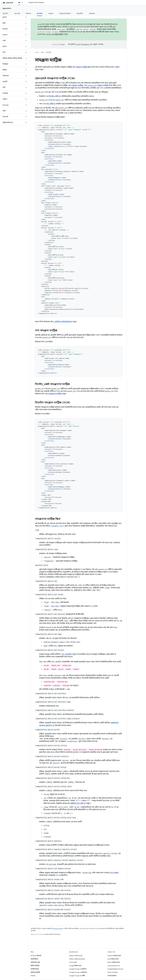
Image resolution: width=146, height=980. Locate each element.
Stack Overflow (113, 972)
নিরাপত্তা (28, 13)
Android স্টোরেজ (36, 956)
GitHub (33, 976)
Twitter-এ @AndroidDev (77, 959)
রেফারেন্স (92, 13)
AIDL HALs (55, 606)
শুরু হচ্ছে (17, 13)
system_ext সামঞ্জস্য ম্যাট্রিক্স (98, 85)
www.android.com (114, 966)
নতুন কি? (5, 13)
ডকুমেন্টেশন (7, 8)
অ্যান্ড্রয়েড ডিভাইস (65, 13)
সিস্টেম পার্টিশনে (55, 96)
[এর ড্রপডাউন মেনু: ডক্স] (23, 3)
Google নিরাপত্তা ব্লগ (75, 966)
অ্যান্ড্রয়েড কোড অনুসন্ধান (36, 3)
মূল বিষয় (49, 52)
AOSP (37, 52)
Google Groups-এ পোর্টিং (77, 976)
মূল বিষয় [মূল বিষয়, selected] (40, 13)
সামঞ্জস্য (51, 13)
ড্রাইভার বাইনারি (35, 972)
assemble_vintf (57, 526)
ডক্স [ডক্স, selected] (19, 3)
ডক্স (42, 52)
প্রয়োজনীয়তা (34, 959)
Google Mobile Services (115, 969)
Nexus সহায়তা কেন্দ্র (114, 962)
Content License (57, 929)
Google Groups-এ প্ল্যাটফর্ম (78, 969)
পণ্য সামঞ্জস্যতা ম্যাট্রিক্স (53, 394)
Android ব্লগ (73, 962)
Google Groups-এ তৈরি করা (78, 972)
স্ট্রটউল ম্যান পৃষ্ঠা (77, 803)
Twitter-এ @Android (76, 956)
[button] (12, 17)
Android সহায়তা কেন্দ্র (114, 956)
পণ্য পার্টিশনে (51, 104)
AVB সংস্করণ (114, 873)
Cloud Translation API (84, 44)
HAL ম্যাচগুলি (67, 654)
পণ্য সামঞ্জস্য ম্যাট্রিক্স (76, 85)
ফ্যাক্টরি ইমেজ (35, 969)
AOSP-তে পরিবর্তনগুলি (55, 34)
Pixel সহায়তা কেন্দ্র (113, 959)
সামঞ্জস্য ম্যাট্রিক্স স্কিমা (83, 67)
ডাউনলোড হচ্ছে (35, 962)
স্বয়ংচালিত (80, 13)
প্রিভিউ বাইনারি (35, 966)
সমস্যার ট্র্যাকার (112, 976)
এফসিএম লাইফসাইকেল (63, 322)
